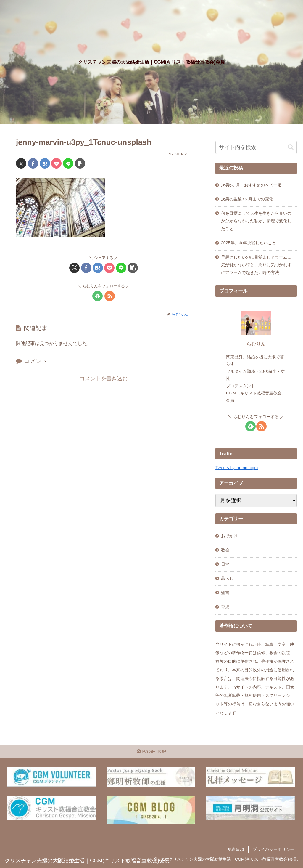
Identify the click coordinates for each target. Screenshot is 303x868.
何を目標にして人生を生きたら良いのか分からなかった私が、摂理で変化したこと (256, 221)
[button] (80, 163)
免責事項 (236, 849)
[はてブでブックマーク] (45, 163)
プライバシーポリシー (273, 849)
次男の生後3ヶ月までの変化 (247, 199)
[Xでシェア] (21, 163)
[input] (256, 147)
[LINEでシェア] (68, 163)
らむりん (256, 344)
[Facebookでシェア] (33, 163)
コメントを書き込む (104, 378)
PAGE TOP (151, 751)
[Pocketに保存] (56, 163)
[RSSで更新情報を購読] (110, 296)
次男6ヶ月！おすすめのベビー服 (251, 185)
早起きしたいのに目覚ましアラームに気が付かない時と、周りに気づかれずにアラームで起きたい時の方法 (256, 265)
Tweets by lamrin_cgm (237, 468)
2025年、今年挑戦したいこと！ (251, 243)
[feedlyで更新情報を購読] (97, 296)
